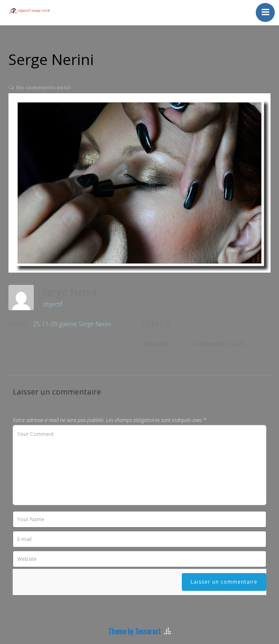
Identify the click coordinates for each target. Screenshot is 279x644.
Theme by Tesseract (134, 631)
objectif (52, 304)
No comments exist (44, 87)
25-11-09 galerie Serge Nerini (72, 324)
